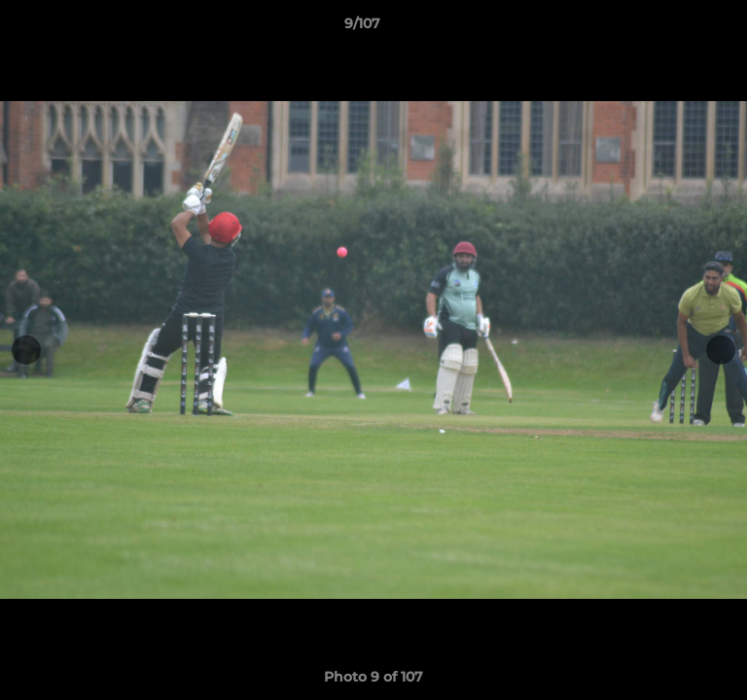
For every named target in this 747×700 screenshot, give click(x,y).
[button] (677, 28)
